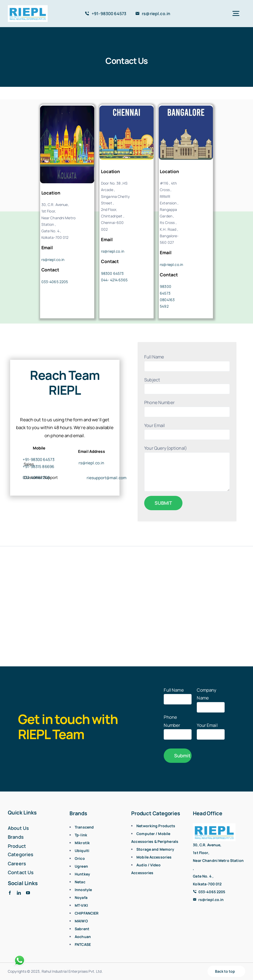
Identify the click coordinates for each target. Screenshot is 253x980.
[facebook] (10, 893)
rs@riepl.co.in (53, 260)
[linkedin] (19, 893)
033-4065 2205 (55, 282)
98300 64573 (112, 273)
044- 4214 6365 (114, 280)
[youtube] (28, 893)
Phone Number (178, 726)
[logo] (28, 7)
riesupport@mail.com (107, 478)
